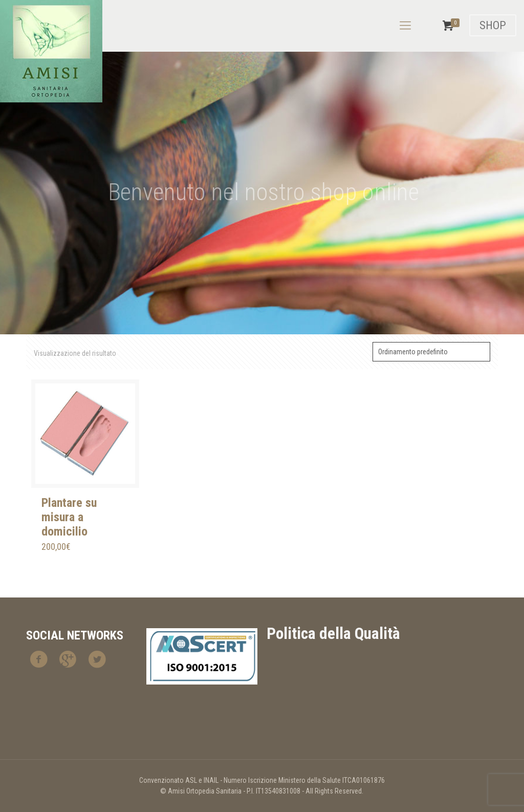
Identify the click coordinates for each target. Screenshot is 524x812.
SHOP (493, 25)
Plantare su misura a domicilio (69, 517)
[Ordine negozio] (431, 352)
